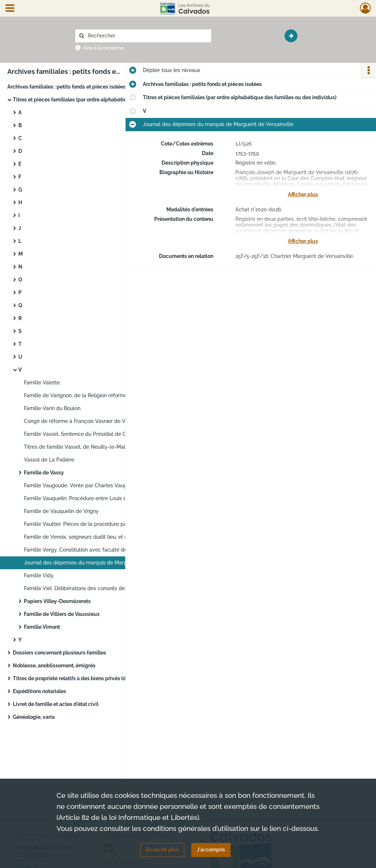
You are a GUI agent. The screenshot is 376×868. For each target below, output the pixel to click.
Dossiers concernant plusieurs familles (59, 653)
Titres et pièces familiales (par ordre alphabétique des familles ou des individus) (86, 100)
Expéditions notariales (39, 691)
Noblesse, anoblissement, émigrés (54, 666)
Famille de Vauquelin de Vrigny (61, 511)
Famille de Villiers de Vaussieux (62, 614)
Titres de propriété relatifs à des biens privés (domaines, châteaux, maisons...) (86, 678)
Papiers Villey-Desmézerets (57, 601)
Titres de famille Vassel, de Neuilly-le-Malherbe (82, 447)
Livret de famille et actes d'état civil (56, 704)
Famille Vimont (42, 627)
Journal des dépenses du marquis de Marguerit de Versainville (97, 563)
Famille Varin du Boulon (52, 408)
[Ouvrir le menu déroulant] (10, 9)
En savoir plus (162, 850)
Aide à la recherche (104, 48)
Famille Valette (42, 383)
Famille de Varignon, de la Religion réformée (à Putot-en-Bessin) (97, 395)
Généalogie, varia (34, 717)
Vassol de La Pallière (49, 460)
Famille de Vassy (44, 473)
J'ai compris (211, 850)
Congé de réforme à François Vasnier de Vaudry (82, 421)
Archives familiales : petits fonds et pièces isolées (67, 87)
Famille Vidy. (39, 575)
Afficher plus (303, 194)
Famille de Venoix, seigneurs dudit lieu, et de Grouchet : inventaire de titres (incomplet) (97, 537)
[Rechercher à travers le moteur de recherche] (147, 36)
